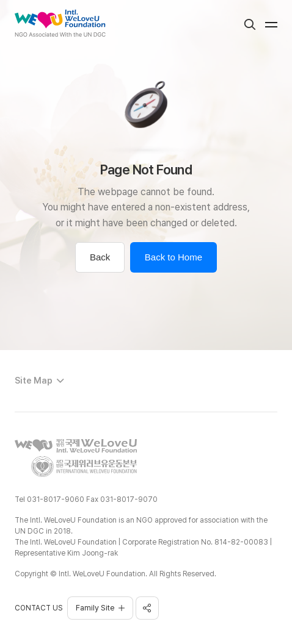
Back (100, 257)
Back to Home (173, 257)
